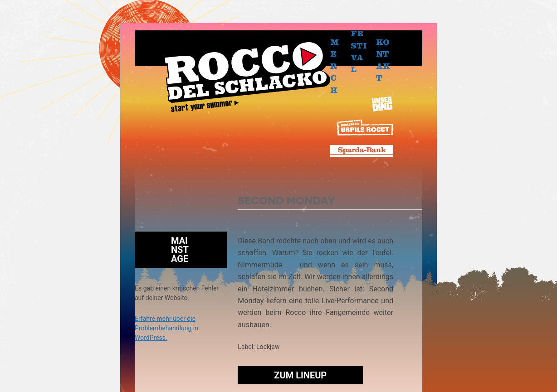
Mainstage (180, 250)
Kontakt (383, 60)
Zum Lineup (300, 375)
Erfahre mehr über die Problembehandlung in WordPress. (166, 328)
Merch (335, 66)
